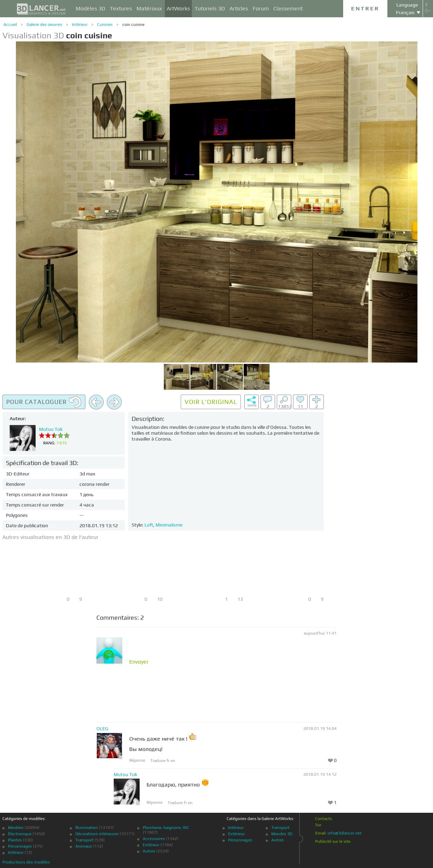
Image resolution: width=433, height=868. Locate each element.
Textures (121, 8)
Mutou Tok (51, 429)
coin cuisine (133, 25)
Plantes (15, 840)
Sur (318, 825)
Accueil (10, 25)
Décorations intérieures (97, 834)
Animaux (84, 846)
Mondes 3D (282, 834)
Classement (288, 8)
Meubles (16, 828)
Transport (84, 840)
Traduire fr (161, 761)
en (173, 761)
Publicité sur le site (333, 841)
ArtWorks (178, 8)
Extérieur (151, 845)
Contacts (324, 819)
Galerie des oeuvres (44, 25)
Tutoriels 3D (210, 8)
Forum (261, 8)
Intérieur (80, 25)
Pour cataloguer (44, 402)
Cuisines (105, 25)
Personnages (20, 846)
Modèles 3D (91, 8)
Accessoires (154, 839)
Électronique (20, 834)
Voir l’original (211, 402)
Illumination (87, 828)
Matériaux (149, 8)
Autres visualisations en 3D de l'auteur (50, 537)
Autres (149, 851)
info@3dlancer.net (345, 833)
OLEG (102, 729)
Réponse (137, 760)
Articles (239, 8)
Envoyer (139, 662)
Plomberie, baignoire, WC (166, 828)
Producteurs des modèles (26, 862)
